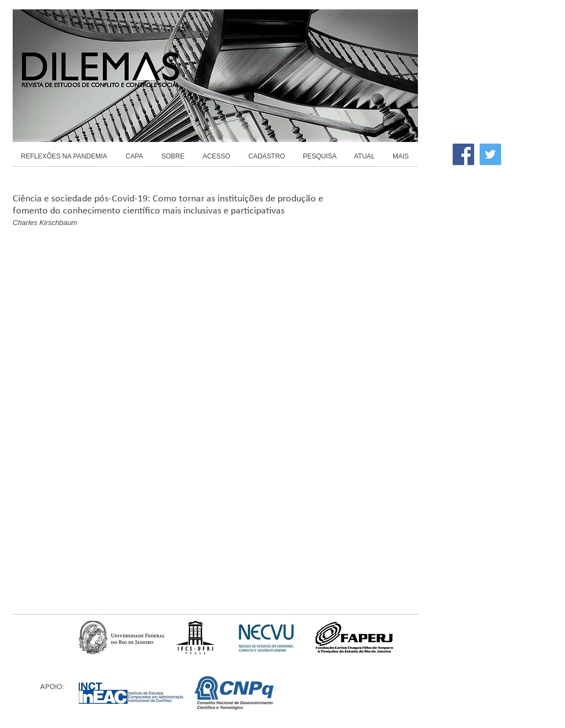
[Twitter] (490, 154)
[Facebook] (463, 154)
